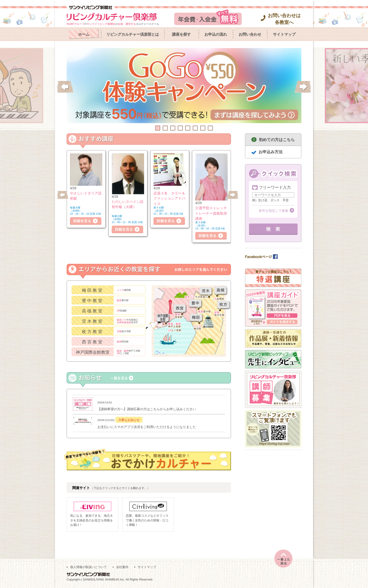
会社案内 (122, 567)
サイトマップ (284, 34)
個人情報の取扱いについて (88, 567)
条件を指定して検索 (273, 211)
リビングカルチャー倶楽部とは (133, 34)
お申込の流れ (216, 34)
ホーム (84, 34)
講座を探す (181, 34)
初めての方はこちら (277, 140)
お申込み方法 (271, 152)
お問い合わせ (250, 34)
